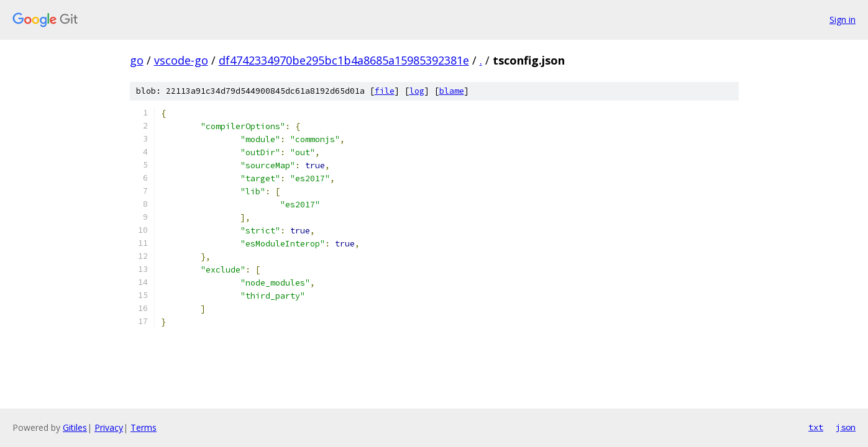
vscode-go (181, 60)
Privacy (109, 427)
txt (816, 427)
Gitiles (75, 427)
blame (452, 91)
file (385, 91)
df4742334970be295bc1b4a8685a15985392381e (344, 60)
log (417, 91)
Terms (144, 427)
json (846, 427)
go (137, 60)
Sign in (843, 20)
